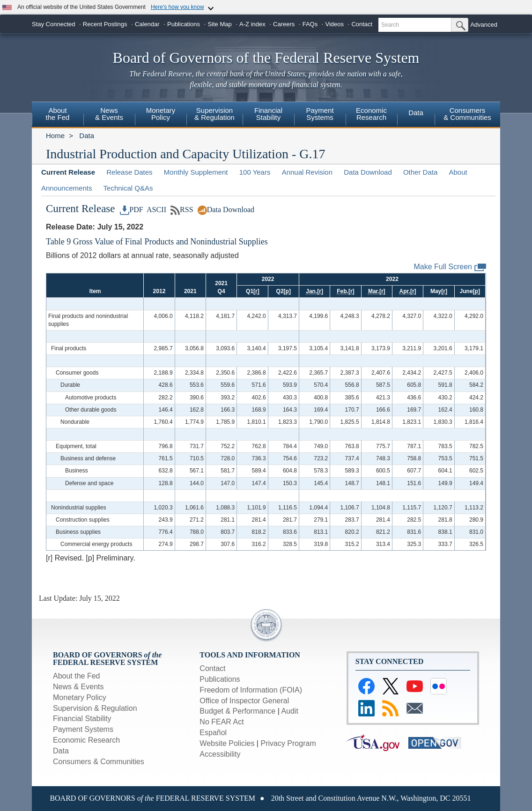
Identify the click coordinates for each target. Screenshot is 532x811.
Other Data (420, 172)
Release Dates (129, 172)
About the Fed (77, 676)
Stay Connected (54, 24)
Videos (335, 24)
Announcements (66, 188)
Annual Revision (307, 172)
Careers (284, 24)
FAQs (310, 24)
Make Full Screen (450, 267)
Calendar (147, 24)
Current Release (68, 172)
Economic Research (86, 740)
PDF (132, 210)
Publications (184, 24)
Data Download (368, 172)
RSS (182, 210)
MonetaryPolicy (161, 114)
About (458, 172)
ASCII (156, 210)
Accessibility (220, 754)
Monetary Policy (80, 697)
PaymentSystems (320, 114)
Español (213, 733)
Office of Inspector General (244, 701)
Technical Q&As (128, 188)
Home (55, 136)
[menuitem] (58, 115)
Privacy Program (288, 743)
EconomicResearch (371, 114)
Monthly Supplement (196, 172)
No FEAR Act (222, 722)
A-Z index (252, 24)
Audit (289, 711)
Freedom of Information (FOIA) (251, 690)
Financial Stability (82, 719)
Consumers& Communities (467, 114)
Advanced (484, 25)
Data (416, 113)
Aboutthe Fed (58, 114)
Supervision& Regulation (214, 114)
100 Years (255, 172)
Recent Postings (105, 24)
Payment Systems (83, 729)
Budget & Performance (237, 711)
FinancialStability (268, 114)
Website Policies (227, 743)
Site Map (219, 24)
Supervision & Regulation (95, 708)
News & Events (109, 114)
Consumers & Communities (99, 762)
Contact (362, 24)
